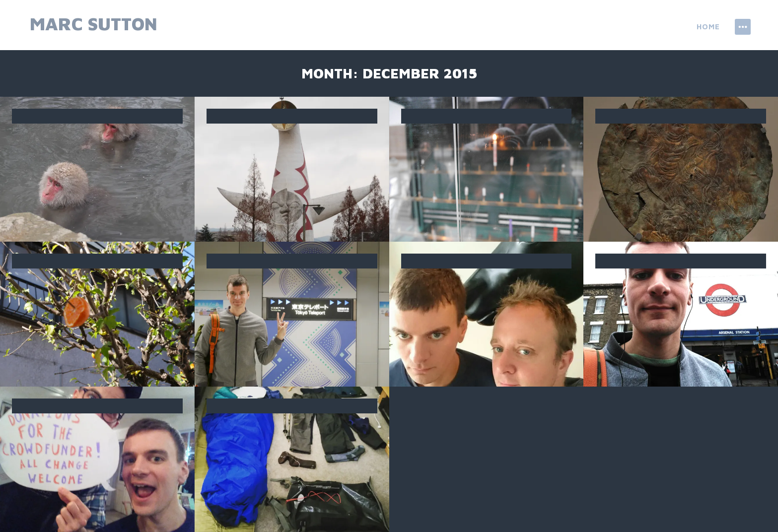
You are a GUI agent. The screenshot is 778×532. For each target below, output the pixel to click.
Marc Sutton (94, 24)
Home (708, 27)
